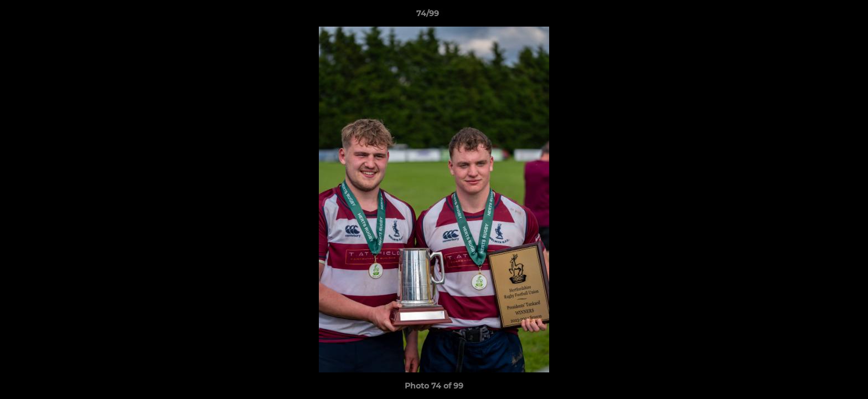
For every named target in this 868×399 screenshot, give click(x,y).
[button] (821, 16)
